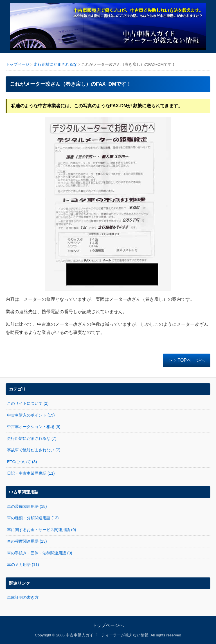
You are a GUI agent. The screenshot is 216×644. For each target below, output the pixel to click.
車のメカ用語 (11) (23, 565)
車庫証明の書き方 (23, 597)
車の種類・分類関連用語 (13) (33, 518)
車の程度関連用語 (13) (27, 541)
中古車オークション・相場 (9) (34, 427)
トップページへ (108, 625)
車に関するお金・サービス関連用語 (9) (42, 530)
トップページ (17, 64)
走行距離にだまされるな (55, 64)
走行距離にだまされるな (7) (32, 438)
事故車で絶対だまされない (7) (34, 450)
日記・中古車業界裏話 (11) (31, 473)
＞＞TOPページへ (187, 360)
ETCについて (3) (22, 462)
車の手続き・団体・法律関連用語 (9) (40, 553)
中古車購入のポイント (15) (31, 415)
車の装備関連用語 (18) (27, 506)
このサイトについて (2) (28, 403)
